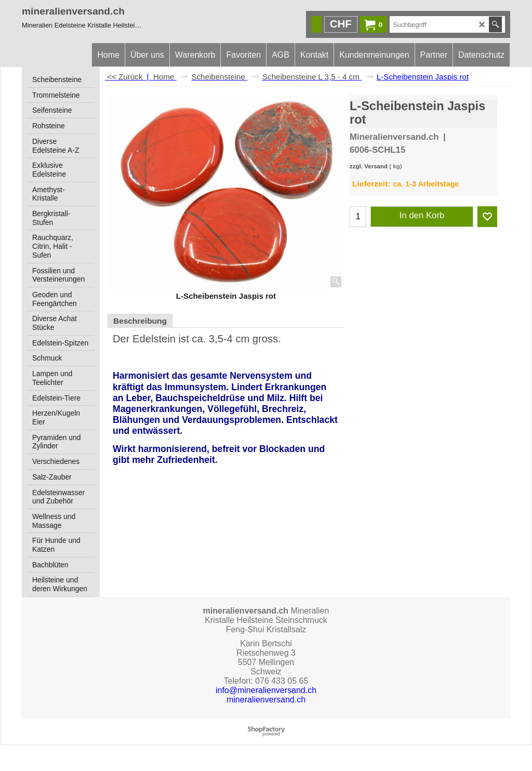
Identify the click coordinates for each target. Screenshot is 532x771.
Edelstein (154, 339)
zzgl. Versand (369, 166)
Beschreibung (140, 321)
